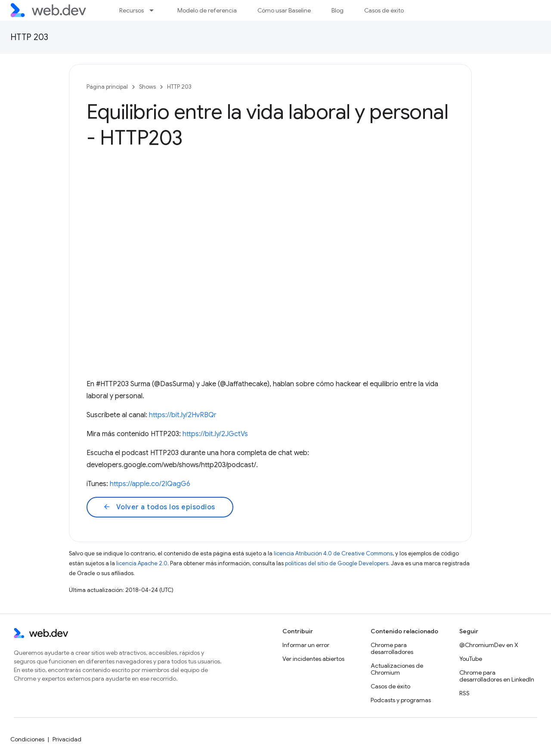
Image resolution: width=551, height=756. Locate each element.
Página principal (107, 87)
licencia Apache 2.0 (142, 563)
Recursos (132, 10)
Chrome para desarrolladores (392, 648)
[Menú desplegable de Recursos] (155, 10)
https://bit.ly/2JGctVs (215, 434)
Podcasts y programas (401, 700)
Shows (147, 87)
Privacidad (67, 739)
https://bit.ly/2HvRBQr (183, 415)
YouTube (471, 659)
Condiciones (27, 739)
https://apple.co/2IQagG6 (150, 484)
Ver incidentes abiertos (313, 659)
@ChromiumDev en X (489, 645)
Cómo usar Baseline (284, 10)
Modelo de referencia (207, 10)
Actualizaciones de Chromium (397, 669)
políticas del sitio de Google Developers (337, 563)
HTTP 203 (29, 37)
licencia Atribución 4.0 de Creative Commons (333, 553)
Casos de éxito (384, 10)
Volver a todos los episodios (159, 507)
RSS (464, 693)
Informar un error (306, 645)
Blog (337, 10)
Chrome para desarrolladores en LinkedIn (497, 676)
